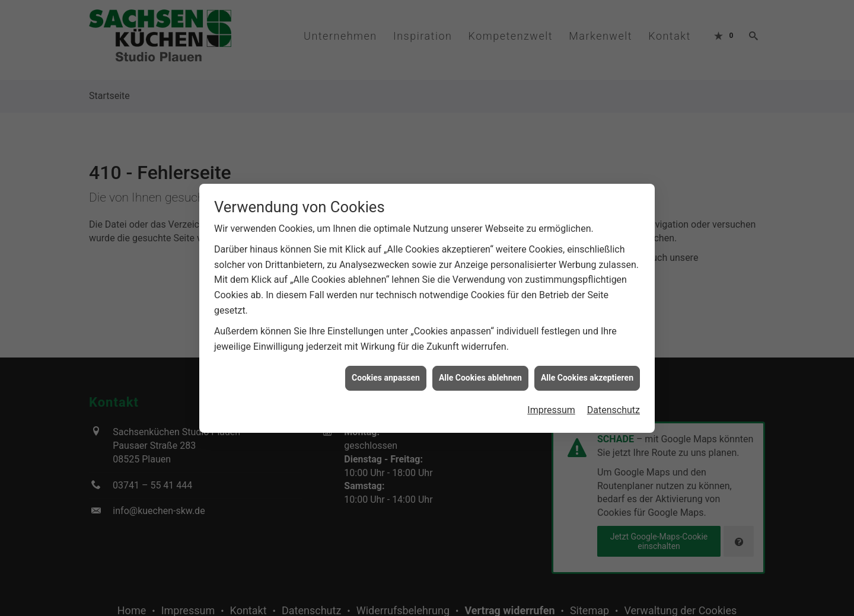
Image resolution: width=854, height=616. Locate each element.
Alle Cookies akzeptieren (587, 375)
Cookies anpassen (386, 375)
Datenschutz (614, 408)
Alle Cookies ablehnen (480, 375)
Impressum (551, 408)
